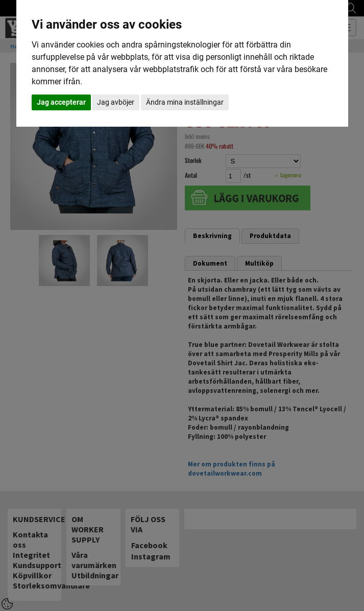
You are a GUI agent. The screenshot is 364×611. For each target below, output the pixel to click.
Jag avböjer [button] (116, 102)
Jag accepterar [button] (61, 102)
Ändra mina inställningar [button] (185, 102)
